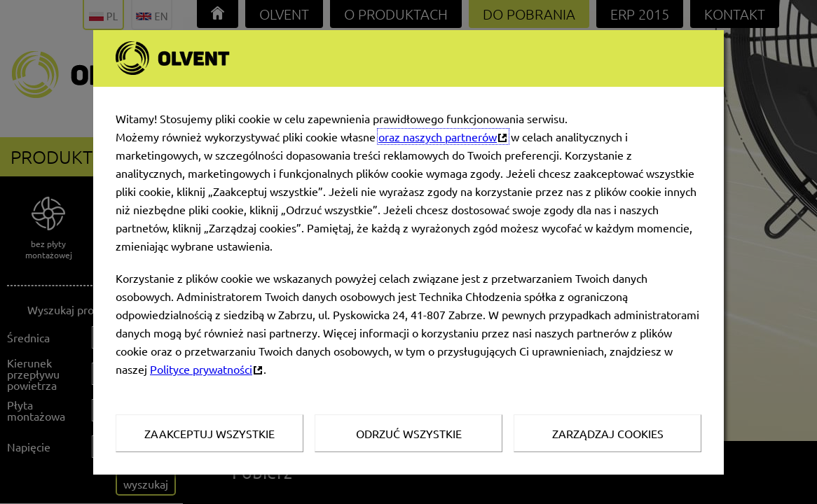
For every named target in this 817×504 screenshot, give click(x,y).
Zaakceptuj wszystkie (210, 433)
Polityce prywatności (201, 369)
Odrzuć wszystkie (409, 433)
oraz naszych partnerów (438, 136)
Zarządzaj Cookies (608, 433)
